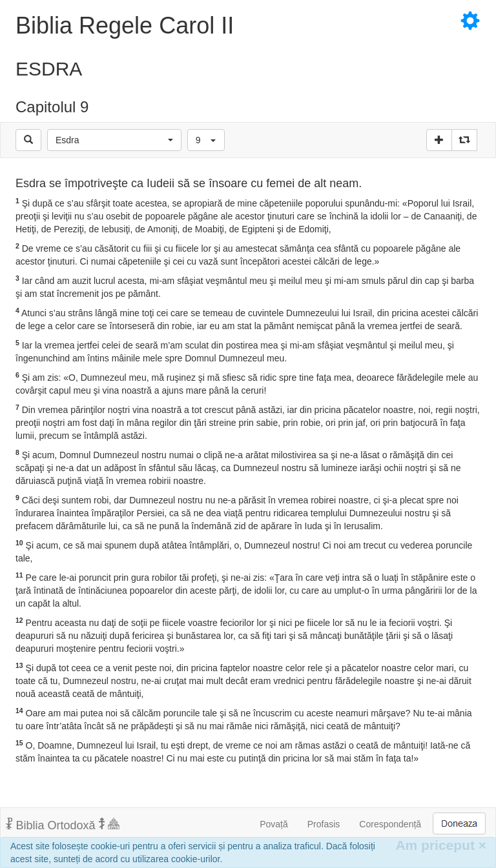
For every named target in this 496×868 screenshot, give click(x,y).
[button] (114, 140)
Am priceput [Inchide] (441, 845)
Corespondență (390, 824)
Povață (274, 824)
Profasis (324, 824)
